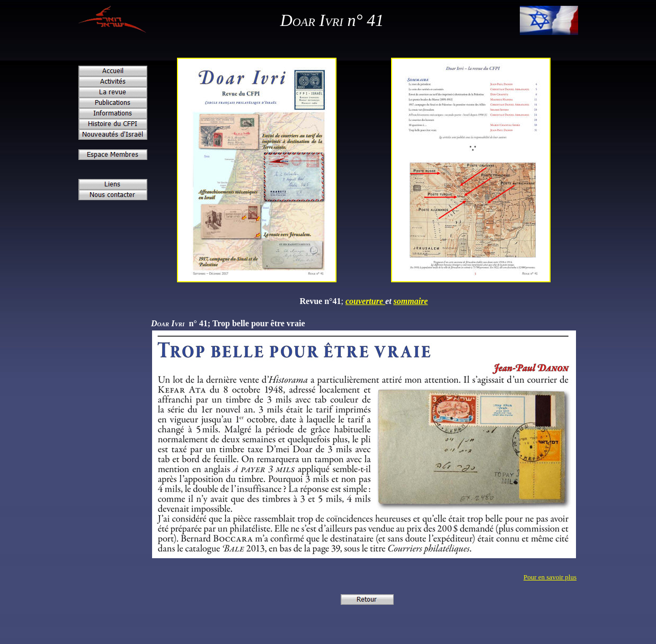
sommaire (411, 301)
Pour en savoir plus (550, 577)
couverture (365, 301)
